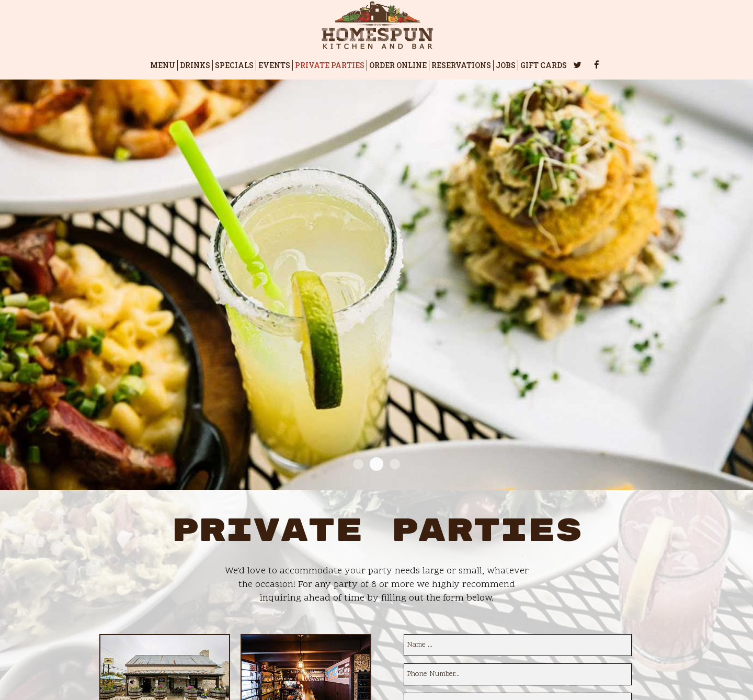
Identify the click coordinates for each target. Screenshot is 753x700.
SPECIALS (234, 65)
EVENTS (274, 65)
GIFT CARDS (544, 65)
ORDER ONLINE (398, 65)
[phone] (518, 674)
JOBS (506, 65)
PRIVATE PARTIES (330, 65)
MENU (163, 65)
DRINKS (195, 65)
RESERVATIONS (461, 65)
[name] (518, 645)
